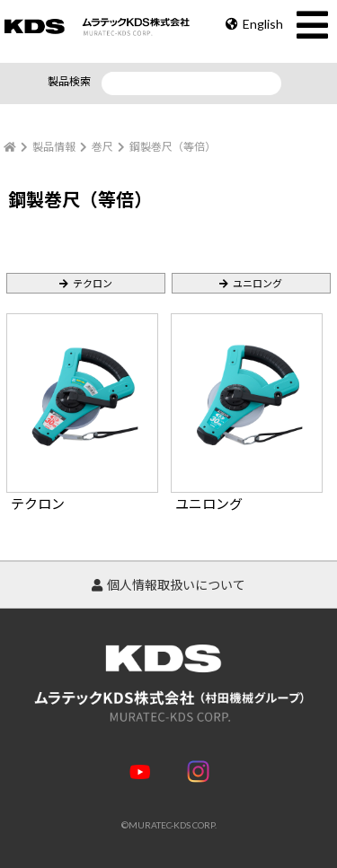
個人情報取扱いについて (168, 585)
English (254, 24)
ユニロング (257, 283)
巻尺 (102, 147)
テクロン (93, 283)
